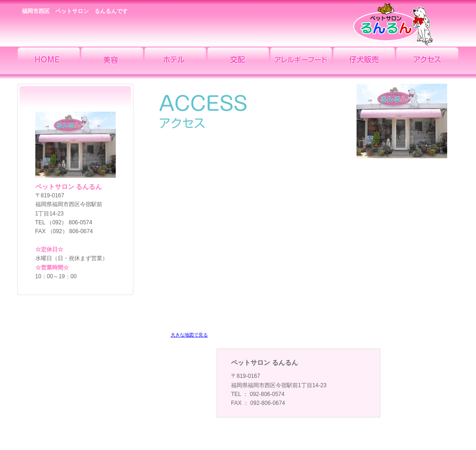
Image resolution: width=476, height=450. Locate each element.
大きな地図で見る (189, 335)
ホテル (175, 63)
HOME (49, 63)
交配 (238, 63)
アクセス (427, 63)
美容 (112, 63)
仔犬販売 (364, 63)
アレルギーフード (301, 63)
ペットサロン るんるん (393, 23)
